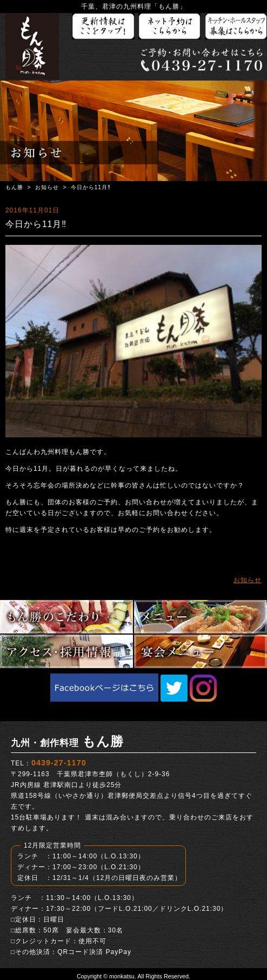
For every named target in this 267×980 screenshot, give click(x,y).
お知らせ (47, 187)
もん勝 (14, 187)
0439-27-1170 (59, 763)
